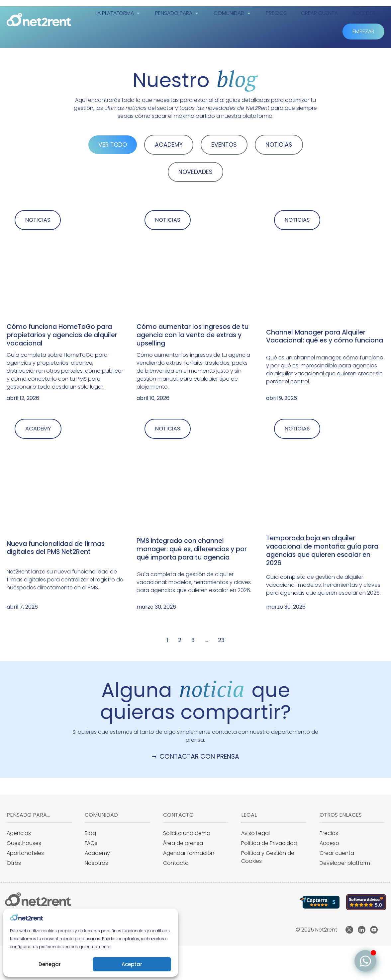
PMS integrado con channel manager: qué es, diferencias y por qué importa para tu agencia (192, 550)
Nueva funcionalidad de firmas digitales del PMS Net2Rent (56, 549)
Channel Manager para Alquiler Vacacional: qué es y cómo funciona (325, 337)
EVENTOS (224, 145)
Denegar (50, 964)
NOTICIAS (279, 145)
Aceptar (132, 964)
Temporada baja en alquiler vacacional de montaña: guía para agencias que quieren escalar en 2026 (322, 552)
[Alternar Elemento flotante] (365, 961)
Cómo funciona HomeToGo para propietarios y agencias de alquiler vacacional (62, 336)
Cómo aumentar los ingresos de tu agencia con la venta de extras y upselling (193, 336)
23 (221, 641)
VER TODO (113, 145)
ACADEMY (169, 145)
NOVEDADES (195, 172)
